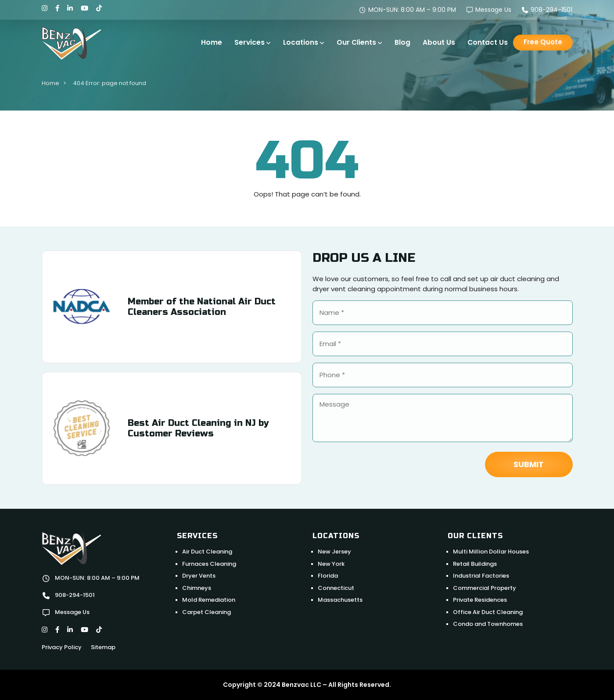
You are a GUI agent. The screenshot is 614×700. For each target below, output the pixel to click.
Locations (301, 42)
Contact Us (488, 42)
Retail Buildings (475, 564)
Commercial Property (485, 588)
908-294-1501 (547, 10)
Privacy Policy (62, 647)
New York (331, 564)
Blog (402, 42)
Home (212, 42)
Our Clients (356, 42)
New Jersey (334, 552)
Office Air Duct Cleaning (488, 612)
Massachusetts (340, 600)
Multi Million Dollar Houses (491, 552)
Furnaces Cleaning (209, 564)
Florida (328, 576)
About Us (439, 42)
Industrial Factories (481, 576)
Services (250, 42)
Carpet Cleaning (206, 612)
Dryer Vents (199, 576)
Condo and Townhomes (488, 624)
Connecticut (336, 588)
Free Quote (543, 42)
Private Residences (480, 600)
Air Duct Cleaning (207, 552)
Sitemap (103, 647)
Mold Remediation (209, 600)
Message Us (489, 10)
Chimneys (197, 588)
